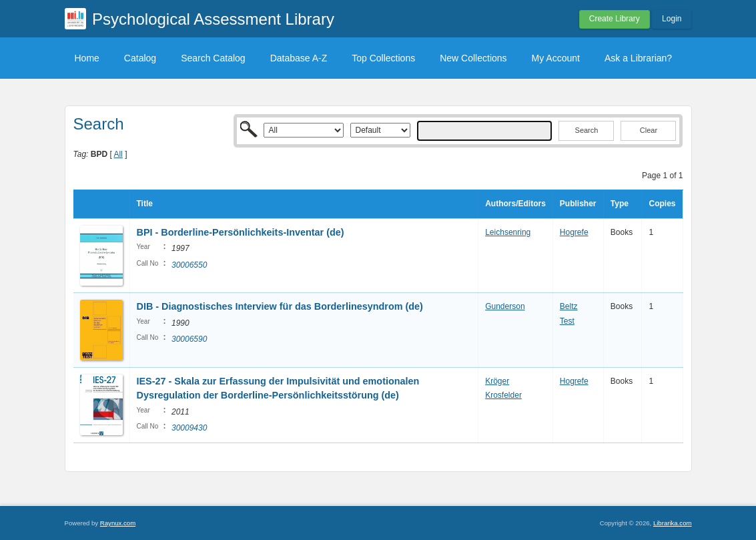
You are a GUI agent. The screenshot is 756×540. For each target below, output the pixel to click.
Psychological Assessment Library (213, 19)
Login (672, 19)
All (118, 154)
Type (620, 204)
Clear (649, 130)
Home (87, 58)
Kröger (497, 381)
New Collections (473, 58)
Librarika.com (673, 523)
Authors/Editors (515, 204)
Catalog (140, 58)
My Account (556, 58)
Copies (662, 204)
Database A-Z (299, 58)
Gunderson (505, 306)
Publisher (578, 204)
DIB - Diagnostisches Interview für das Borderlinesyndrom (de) (280, 306)
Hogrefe (574, 232)
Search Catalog (213, 58)
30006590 (189, 339)
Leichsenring (508, 232)
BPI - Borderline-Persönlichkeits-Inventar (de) (241, 232)
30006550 (189, 265)
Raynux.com (118, 523)
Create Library (615, 19)
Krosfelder (503, 395)
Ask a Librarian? (638, 58)
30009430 (189, 428)
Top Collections (383, 58)
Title (145, 204)
